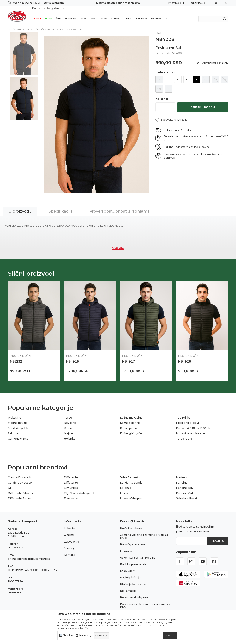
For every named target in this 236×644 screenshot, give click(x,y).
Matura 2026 (159, 13)
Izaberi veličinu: (167, 67)
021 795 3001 (17, 543)
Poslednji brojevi (187, 418)
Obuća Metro (15, 24)
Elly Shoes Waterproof (79, 488)
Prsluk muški (63, 24)
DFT (11, 483)
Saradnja (70, 543)
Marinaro (182, 473)
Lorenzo (126, 483)
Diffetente (71, 478)
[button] (171, 115)
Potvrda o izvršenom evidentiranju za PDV (145, 601)
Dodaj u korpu (203, 102)
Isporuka (126, 546)
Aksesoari (141, 13)
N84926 (185, 357)
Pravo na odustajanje (134, 593)
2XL (196, 75)
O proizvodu (20, 206)
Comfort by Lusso (20, 478)
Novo (49, 13)
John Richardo (130, 473)
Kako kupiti (128, 566)
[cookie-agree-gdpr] (170, 636)
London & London (132, 478)
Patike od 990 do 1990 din (194, 423)
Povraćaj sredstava (133, 540)
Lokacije (70, 524)
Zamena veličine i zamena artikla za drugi (144, 532)
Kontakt (69, 550)
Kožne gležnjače (131, 429)
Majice (68, 429)
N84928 (72, 357)
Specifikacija (61, 206)
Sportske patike (19, 423)
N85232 (16, 357)
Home (104, 13)
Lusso (124, 488)
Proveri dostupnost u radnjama (120, 206)
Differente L (72, 473)
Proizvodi (30, 24)
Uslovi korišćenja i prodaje (138, 553)
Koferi (115, 13)
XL (187, 75)
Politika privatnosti (133, 560)
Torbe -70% (184, 434)
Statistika (68, 635)
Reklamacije (128, 586)
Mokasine (14, 413)
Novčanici (71, 418)
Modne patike (17, 418)
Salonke (13, 429)
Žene (58, 13)
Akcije (38, 13)
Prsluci (50, 24)
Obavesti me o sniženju (215, 58)
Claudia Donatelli (19, 473)
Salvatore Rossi (186, 494)
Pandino (182, 478)
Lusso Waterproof (132, 494)
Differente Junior (19, 494)
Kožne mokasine (131, 413)
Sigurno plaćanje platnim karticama (118, 3)
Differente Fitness (20, 488)
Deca (83, 13)
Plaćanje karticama (133, 579)
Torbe (127, 13)
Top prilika (183, 413)
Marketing (85, 635)
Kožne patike (129, 423)
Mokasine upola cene (191, 429)
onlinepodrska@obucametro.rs (29, 554)
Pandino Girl (184, 488)
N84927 (128, 357)
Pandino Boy (185, 483)
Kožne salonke (130, 418)
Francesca (71, 494)
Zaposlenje (71, 537)
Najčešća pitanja (131, 524)
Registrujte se (197, 3)
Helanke (70, 434)
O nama (69, 530)
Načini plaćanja (130, 573)
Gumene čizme (18, 434)
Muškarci (70, 13)
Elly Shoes (71, 483)
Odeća (93, 13)
